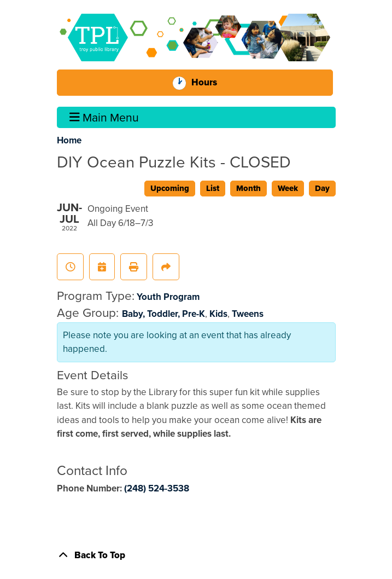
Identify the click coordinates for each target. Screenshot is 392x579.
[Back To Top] (196, 555)
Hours (207, 83)
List (213, 188)
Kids (218, 314)
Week (288, 188)
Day (322, 188)
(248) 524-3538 (157, 488)
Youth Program (168, 297)
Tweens (248, 314)
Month (248, 188)
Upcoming (170, 188)
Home (69, 140)
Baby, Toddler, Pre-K (163, 314)
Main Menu (104, 117)
